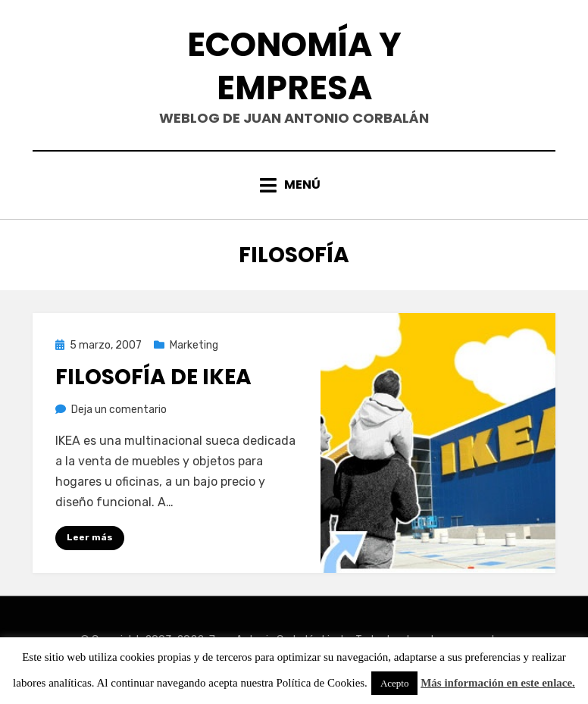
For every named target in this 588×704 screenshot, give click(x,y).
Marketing (194, 345)
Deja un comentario (119, 410)
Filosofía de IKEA (153, 377)
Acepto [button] (395, 683)
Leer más (90, 537)
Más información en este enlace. (498, 683)
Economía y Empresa (294, 66)
